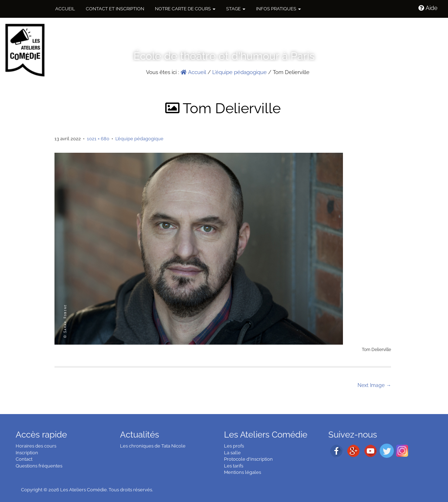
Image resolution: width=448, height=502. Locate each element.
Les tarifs (234, 466)
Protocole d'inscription (248, 459)
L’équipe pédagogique (239, 72)
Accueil (65, 9)
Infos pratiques (278, 9)
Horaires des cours (36, 446)
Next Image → (374, 385)
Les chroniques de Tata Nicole (153, 446)
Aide (428, 8)
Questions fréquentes (39, 466)
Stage (236, 9)
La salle (232, 453)
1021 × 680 (98, 139)
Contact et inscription (115, 9)
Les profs (234, 446)
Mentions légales (243, 472)
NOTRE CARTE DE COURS (185, 9)
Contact (24, 459)
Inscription (27, 453)
